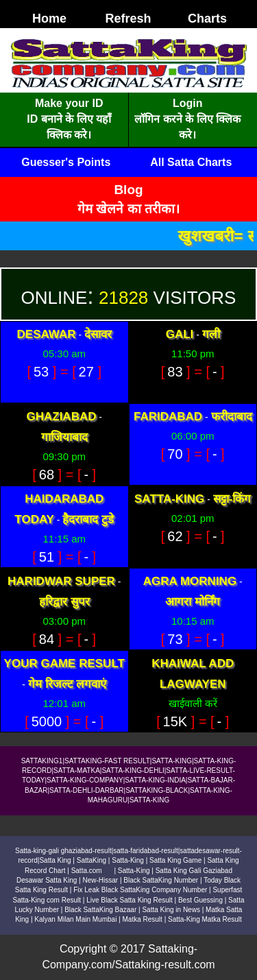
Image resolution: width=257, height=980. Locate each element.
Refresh (128, 19)
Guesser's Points (66, 162)
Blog (128, 190)
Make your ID (69, 103)
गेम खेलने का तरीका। (128, 209)
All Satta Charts (191, 162)
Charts (207, 19)
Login (188, 103)
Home (49, 19)
